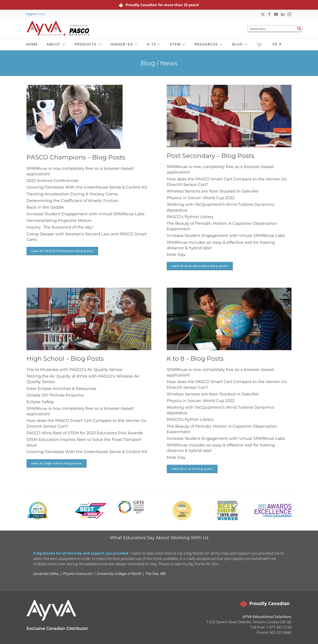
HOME (32, 44)
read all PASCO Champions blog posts (62, 251)
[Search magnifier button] (299, 28)
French (41, 14)
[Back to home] (58, 28)
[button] (260, 44)
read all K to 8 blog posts (192, 469)
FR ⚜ (277, 44)
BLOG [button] (240, 44)
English (31, 14)
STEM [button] (178, 44)
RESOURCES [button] (209, 44)
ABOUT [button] (56, 44)
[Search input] (272, 28)
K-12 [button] (154, 44)
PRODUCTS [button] (88, 44)
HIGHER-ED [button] (125, 44)
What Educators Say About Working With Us (159, 538)
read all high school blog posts (56, 463)
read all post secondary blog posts (200, 266)
